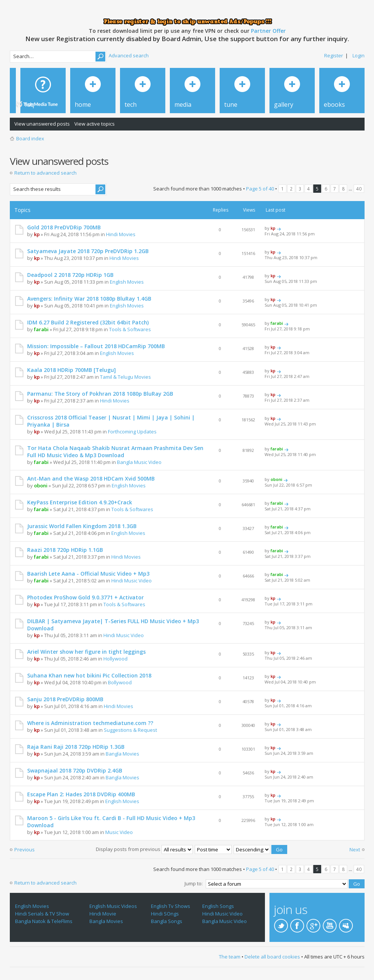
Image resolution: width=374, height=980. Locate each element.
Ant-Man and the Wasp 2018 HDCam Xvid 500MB (91, 478)
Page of (260, 189)
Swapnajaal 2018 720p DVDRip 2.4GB (75, 770)
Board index (30, 138)
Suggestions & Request (130, 730)
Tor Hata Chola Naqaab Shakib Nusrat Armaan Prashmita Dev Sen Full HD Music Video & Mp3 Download (115, 452)
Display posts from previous (144, 849)
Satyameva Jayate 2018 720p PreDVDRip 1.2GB (88, 251)
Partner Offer (268, 31)
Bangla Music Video (139, 462)
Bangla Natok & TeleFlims (44, 921)
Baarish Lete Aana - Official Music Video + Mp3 (88, 574)
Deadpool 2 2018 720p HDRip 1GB (70, 275)
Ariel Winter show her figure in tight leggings (86, 652)
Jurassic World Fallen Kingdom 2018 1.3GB (82, 526)
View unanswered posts (42, 124)
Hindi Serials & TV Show (42, 914)
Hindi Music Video (132, 581)
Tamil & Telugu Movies (125, 377)
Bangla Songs (167, 921)
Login (359, 55)
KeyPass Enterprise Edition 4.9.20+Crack (80, 502)
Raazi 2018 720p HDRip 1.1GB (65, 550)
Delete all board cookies (272, 957)
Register (334, 55)
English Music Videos (113, 906)
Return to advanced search (45, 173)
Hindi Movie (103, 914)
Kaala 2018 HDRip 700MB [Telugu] (72, 370)
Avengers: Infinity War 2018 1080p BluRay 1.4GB (89, 299)
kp (37, 234)
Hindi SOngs (165, 914)
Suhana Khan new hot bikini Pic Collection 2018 (89, 675)
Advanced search (129, 55)
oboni (41, 485)
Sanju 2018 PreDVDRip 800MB (65, 699)
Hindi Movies (121, 234)
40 (359, 189)
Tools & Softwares (130, 329)
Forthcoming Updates (132, 432)
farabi (41, 329)
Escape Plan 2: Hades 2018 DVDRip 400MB (81, 794)
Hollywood (115, 659)
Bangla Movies (122, 754)
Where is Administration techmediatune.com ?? (90, 723)
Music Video (119, 832)
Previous (25, 849)
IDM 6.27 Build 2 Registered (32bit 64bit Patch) (88, 322)
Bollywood (120, 682)
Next (355, 849)
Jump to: (194, 883)
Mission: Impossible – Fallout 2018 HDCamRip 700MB (96, 346)
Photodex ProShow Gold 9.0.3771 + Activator (85, 597)
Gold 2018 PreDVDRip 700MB (64, 227)
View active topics (95, 124)
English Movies (127, 282)
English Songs (218, 906)
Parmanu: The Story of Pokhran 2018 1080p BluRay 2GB (100, 394)
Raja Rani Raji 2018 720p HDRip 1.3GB (76, 747)
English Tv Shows (171, 906)
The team (230, 957)
